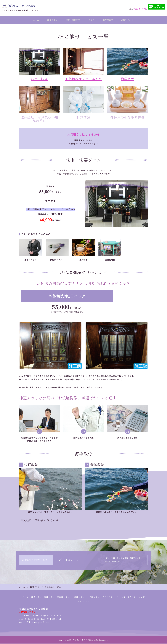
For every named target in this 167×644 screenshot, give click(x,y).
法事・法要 (39, 79)
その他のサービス (110, 598)
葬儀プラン (51, 20)
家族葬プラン (63, 598)
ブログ (92, 20)
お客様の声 (110, 20)
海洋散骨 (128, 79)
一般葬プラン (78, 598)
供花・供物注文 (73, 20)
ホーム (34, 20)
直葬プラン (49, 598)
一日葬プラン (93, 598)
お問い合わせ (130, 20)
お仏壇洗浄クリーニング (84, 79)
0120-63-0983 (75, 560)
